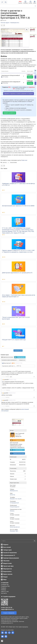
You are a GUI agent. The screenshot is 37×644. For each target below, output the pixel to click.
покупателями (13, 162)
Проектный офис (8, 566)
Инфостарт (24, 160)
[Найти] (35, 541)
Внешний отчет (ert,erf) (16, 499)
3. (2, 393)
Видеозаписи (7, 571)
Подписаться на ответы (7, 357)
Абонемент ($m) (14, 531)
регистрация (25, 409)
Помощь (4, 590)
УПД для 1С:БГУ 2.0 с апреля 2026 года (14, 340)
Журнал (6, 545)
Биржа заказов (8, 574)
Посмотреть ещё (18, 350)
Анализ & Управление (10, 553)
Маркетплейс (8, 563)
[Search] (18, 541)
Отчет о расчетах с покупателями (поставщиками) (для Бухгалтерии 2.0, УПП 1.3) (15, 14)
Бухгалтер (13, 495)
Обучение (6, 561)
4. (2, 400)
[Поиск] (6, 2)
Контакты (4, 593)
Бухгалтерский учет (15, 527)
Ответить (7, 377)
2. (2, 380)
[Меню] (2, 2)
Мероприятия (8, 569)
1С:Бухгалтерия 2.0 (15, 507)
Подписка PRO (5, 586)
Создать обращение (9, 613)
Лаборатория (7, 550)
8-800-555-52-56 (7, 608)
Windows (12, 511)
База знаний (7, 547)
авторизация (5, 411)
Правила (4, 588)
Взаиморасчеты (14, 491)
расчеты (5, 162)
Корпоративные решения (11, 558)
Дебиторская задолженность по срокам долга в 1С (17, 273)
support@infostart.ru (7, 609)
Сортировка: (9, 360)
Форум (5, 577)
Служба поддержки (9, 597)
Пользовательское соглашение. (10, 621)
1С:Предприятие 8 (14, 503)
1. (2, 363)
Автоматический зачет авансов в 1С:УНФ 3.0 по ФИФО (18, 206)
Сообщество (5, 585)
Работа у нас (5, 591)
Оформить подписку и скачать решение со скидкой (18, 94)
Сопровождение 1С (9, 555)
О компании (5, 583)
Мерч (5, 580)
